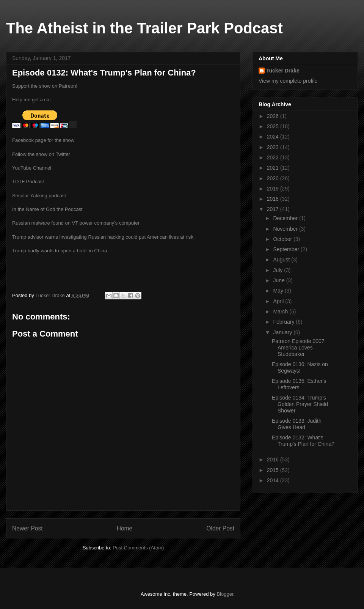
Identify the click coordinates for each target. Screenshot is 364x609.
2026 (274, 116)
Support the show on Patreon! (45, 86)
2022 (274, 157)
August (282, 260)
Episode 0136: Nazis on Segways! (300, 367)
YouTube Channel (32, 168)
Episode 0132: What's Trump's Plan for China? (303, 441)
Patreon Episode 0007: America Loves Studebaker (299, 348)
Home (125, 528)
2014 (274, 480)
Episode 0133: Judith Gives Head (297, 424)
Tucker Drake (283, 71)
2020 (274, 178)
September (287, 249)
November (286, 229)
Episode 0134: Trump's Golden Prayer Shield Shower (300, 404)
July (278, 270)
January (283, 332)
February (284, 322)
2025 (274, 126)
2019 (274, 189)
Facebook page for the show (43, 140)
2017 (274, 209)
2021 (274, 168)
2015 (274, 470)
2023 (274, 147)
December (286, 218)
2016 (274, 460)
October (283, 239)
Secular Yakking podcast (39, 196)
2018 (274, 199)
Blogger (225, 594)
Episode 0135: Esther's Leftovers (299, 384)
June (279, 280)
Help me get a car (32, 100)
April (279, 301)
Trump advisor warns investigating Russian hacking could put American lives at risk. (103, 237)
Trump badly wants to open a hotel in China (60, 251)
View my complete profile (288, 81)
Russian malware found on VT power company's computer (76, 223)
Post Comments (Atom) (138, 548)
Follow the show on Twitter (41, 154)
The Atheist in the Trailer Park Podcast (144, 28)
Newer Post (27, 528)
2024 (274, 137)
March (281, 312)
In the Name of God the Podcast (47, 209)
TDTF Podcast (28, 182)
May (279, 291)
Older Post (220, 528)
